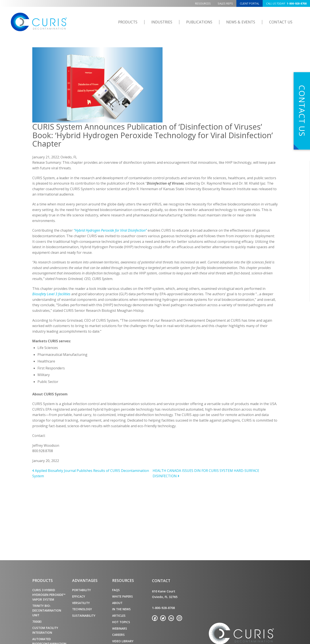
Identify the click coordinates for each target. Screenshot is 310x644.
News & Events (241, 22)
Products (128, 22)
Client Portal (250, 3)
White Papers (122, 596)
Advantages (85, 580)
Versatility (81, 603)
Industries (162, 22)
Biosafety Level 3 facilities (52, 294)
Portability (81, 590)
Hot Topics (121, 622)
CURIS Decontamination (39, 22)
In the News (121, 609)
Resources (203, 3)
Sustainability (84, 616)
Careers (118, 635)
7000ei (37, 622)
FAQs (116, 590)
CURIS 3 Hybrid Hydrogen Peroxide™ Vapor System (49, 595)
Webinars (120, 628)
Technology (82, 609)
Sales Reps (225, 3)
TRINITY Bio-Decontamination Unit (47, 610)
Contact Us (281, 22)
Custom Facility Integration (45, 630)
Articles (119, 616)
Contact (161, 581)
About (117, 603)
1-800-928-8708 (286, 3)
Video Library (123, 641)
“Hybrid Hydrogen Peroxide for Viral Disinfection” (111, 230)
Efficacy (79, 596)
